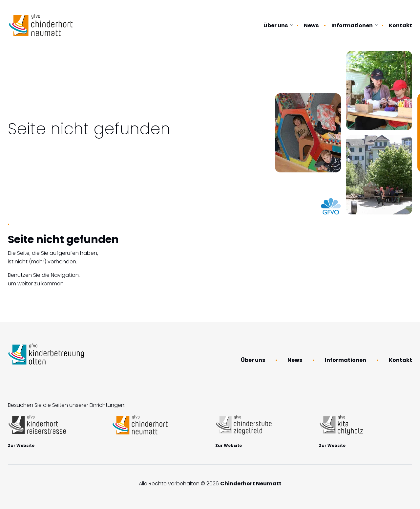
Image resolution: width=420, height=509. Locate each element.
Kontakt (400, 25)
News (311, 25)
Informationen (352, 25)
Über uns (276, 25)
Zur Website (21, 445)
